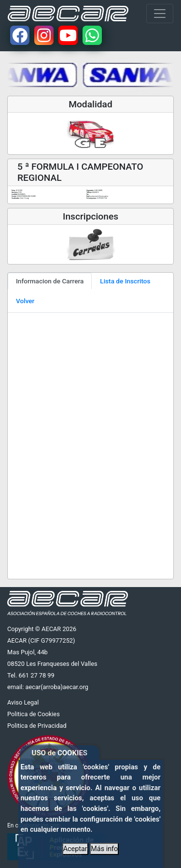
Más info (104, 849)
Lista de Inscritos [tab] (125, 281)
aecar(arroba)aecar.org (57, 687)
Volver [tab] (25, 301)
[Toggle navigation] (160, 14)
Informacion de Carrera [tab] (50, 281)
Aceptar (75, 849)
